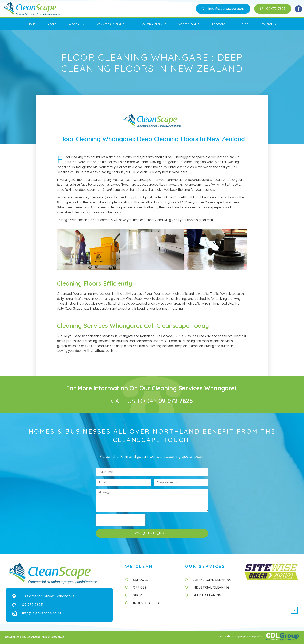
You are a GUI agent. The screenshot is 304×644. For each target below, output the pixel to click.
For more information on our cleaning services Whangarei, (152, 388)
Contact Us (269, 24)
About (52, 24)
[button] (223, 9)
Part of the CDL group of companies (241, 637)
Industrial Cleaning (153, 24)
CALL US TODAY (152, 401)
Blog (245, 24)
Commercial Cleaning (112, 24)
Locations (221, 24)
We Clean (77, 24)
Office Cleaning (189, 24)
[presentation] (121, 520)
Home (32, 24)
